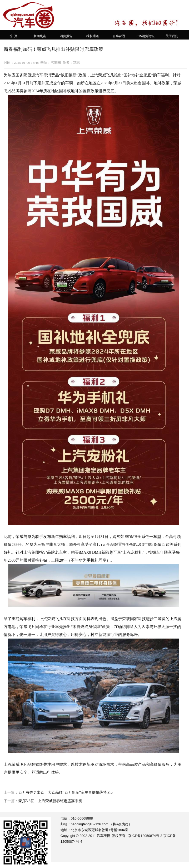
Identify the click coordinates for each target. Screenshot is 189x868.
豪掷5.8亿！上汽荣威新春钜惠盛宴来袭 (50, 801)
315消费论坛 (146, 36)
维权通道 (93, 36)
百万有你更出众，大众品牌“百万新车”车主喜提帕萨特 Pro (65, 793)
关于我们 (172, 36)
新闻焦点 (40, 36)
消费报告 (66, 36)
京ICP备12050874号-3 (145, 836)
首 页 (13, 36)
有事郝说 (119, 36)
